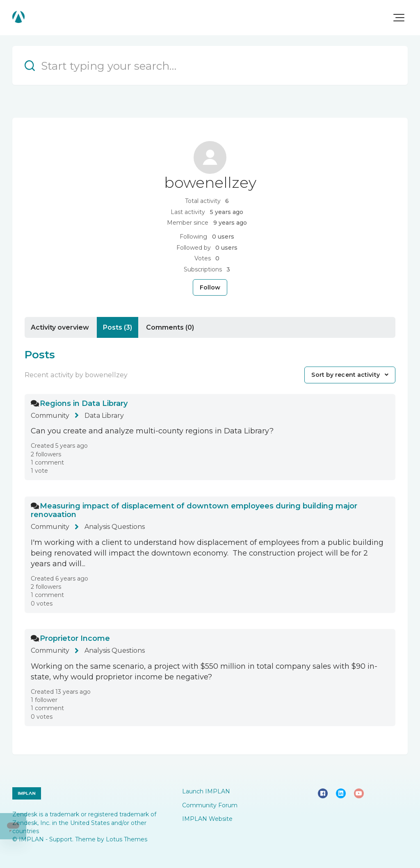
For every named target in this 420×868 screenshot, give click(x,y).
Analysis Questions (115, 527)
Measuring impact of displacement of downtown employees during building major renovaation (194, 510)
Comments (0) (170, 327)
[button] (399, 18)
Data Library (104, 416)
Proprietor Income (75, 638)
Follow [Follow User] (210, 287)
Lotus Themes (127, 839)
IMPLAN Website (207, 819)
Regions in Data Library (84, 403)
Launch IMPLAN (206, 791)
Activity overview (60, 327)
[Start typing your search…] (210, 65)
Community (50, 416)
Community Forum (210, 805)
